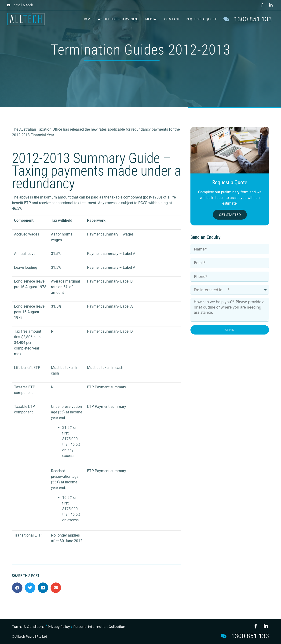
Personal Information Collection (99, 627)
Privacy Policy (59, 627)
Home (88, 19)
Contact (172, 19)
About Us (107, 19)
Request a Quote (201, 19)
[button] (17, 588)
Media (152, 19)
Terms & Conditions (28, 627)
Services (130, 19)
